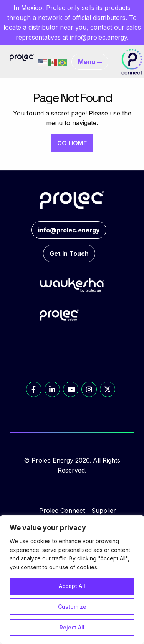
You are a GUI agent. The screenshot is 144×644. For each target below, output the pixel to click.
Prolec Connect (62, 511)
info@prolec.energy (98, 37)
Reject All (72, 627)
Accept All (72, 586)
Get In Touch (69, 254)
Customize (72, 607)
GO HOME (72, 143)
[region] (72, 580)
